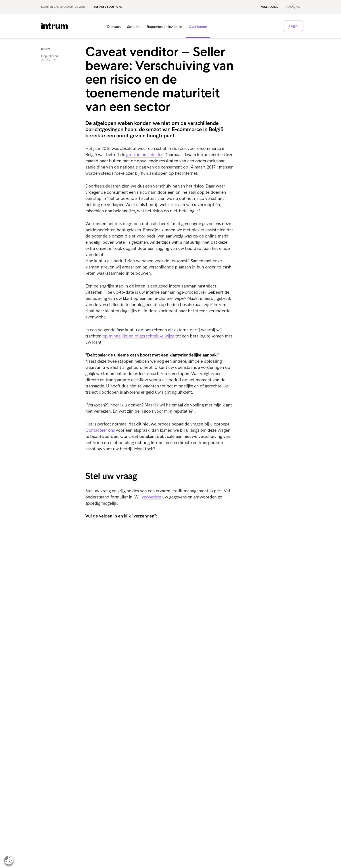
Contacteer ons (100, 430)
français (293, 7)
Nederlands (269, 7)
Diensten (114, 27)
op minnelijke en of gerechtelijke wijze (138, 336)
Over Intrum (198, 27)
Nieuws (46, 49)
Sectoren (134, 27)
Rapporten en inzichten (165, 27)
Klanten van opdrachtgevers (63, 7)
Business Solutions (108, 7)
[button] (273, 27)
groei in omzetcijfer (144, 155)
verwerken (151, 497)
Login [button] (293, 26)
